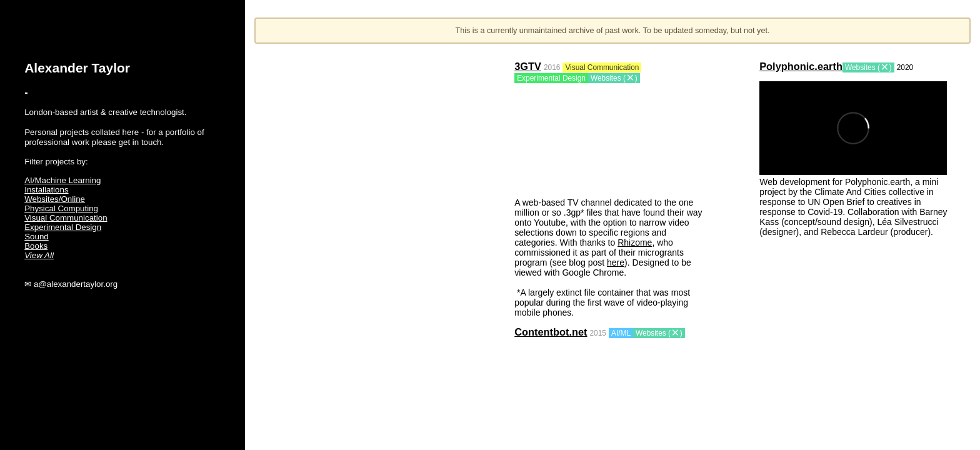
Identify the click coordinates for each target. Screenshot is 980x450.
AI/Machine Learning (62, 180)
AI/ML (621, 333)
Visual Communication (66, 218)
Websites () (614, 78)
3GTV (528, 66)
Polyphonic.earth (801, 66)
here (616, 262)
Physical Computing (61, 208)
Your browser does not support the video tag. (608, 139)
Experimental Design (63, 227)
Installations (46, 190)
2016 (552, 67)
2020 (905, 67)
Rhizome (635, 242)
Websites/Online (55, 199)
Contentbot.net (551, 332)
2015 (598, 333)
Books (36, 246)
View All (39, 255)
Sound (37, 237)
